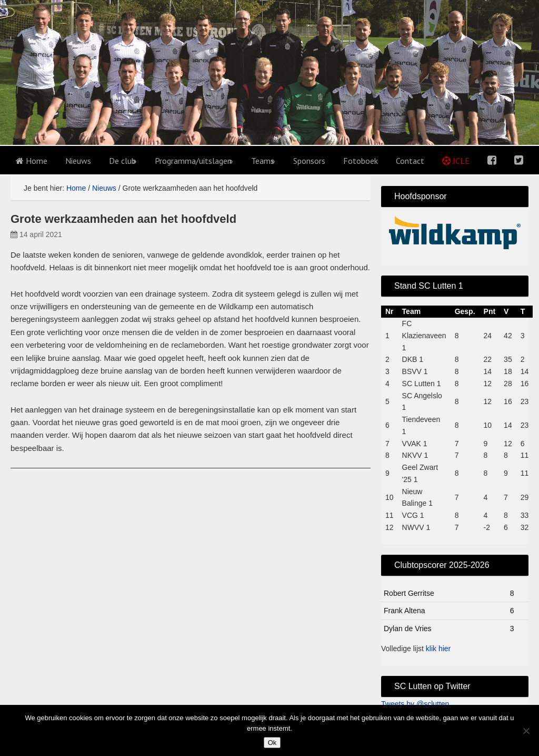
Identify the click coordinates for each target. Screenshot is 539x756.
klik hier (438, 649)
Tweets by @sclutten (415, 704)
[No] (526, 731)
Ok (272, 743)
